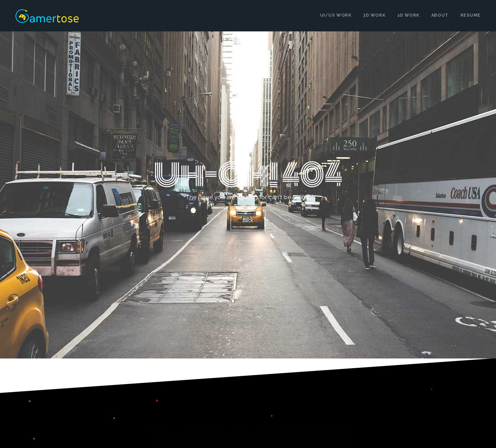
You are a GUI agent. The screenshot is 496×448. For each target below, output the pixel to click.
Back (248, 221)
